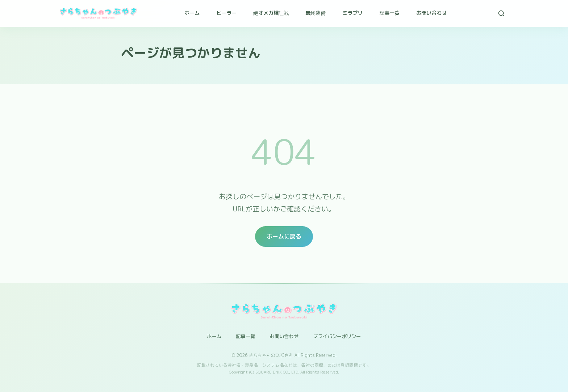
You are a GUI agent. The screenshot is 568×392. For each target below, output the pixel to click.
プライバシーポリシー (337, 336)
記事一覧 (389, 13)
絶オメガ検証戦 (271, 13)
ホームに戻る (284, 236)
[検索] (501, 13)
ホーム (192, 13)
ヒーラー (226, 13)
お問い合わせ (431, 13)
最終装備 (316, 13)
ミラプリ (352, 13)
